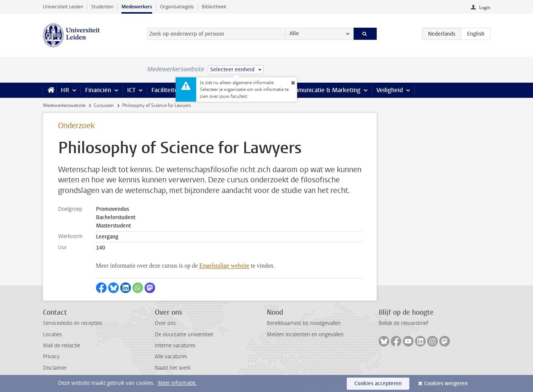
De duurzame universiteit (184, 335)
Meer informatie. (177, 383)
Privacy (51, 357)
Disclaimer (55, 368)
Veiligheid (390, 90)
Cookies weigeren (446, 383)
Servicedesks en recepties (72, 323)
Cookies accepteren (378, 383)
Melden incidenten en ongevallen (305, 335)
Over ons (165, 323)
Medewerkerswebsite (64, 105)
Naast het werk (173, 368)
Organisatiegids (177, 7)
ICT (131, 90)
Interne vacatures (175, 346)
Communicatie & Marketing (323, 90)
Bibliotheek (214, 7)
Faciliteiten (166, 90)
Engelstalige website (224, 266)
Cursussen (104, 105)
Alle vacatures (171, 357)
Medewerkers (137, 7)
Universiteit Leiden (63, 7)
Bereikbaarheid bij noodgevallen (304, 323)
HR (65, 90)
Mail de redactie (61, 346)
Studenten (102, 7)
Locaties (52, 335)
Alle (294, 34)
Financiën (98, 90)
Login (485, 8)
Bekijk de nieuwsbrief (403, 323)
